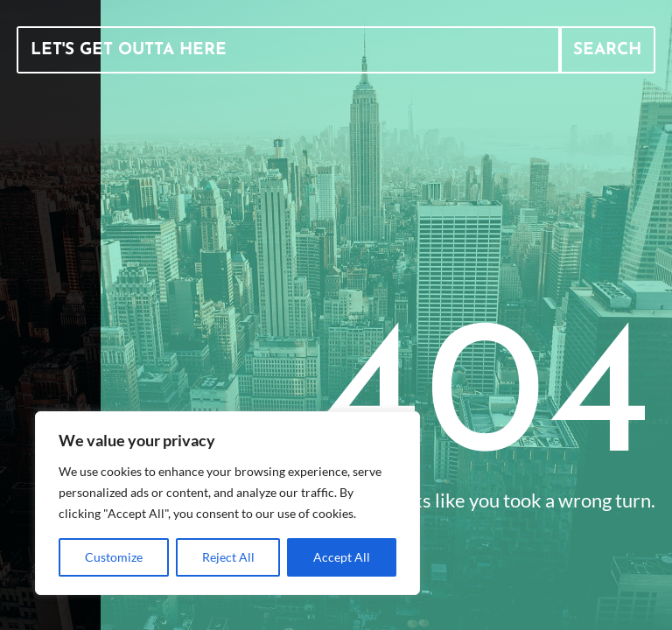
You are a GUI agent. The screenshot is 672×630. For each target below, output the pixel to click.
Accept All (342, 557)
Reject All (228, 557)
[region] (227, 503)
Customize (114, 557)
